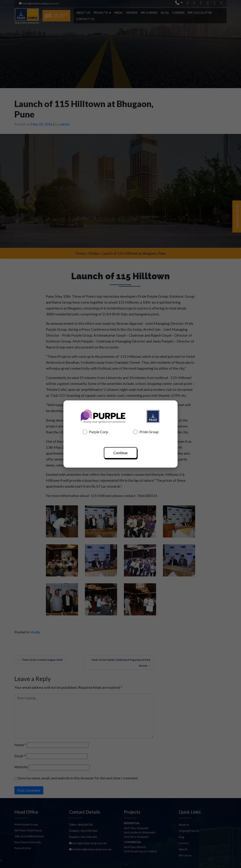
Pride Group (146, 432)
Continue (120, 453)
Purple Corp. (96, 432)
